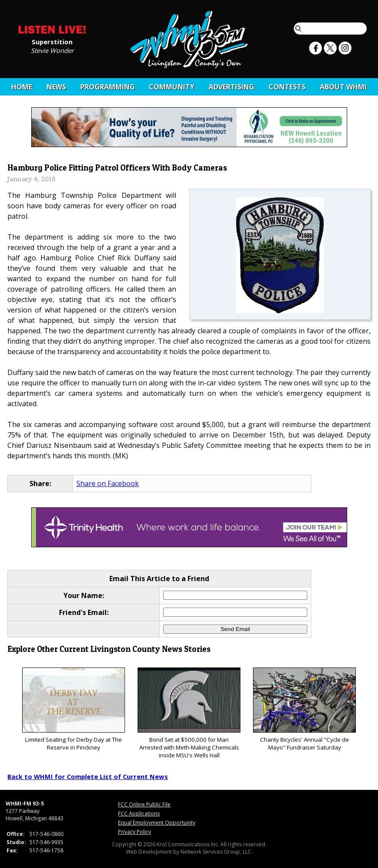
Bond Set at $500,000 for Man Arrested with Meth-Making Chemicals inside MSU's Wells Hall (189, 713)
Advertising (232, 87)
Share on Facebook (108, 483)
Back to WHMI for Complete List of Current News (88, 776)
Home (22, 87)
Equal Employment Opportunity (157, 823)
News (56, 87)
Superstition (52, 41)
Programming (108, 87)
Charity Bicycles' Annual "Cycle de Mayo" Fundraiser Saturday (304, 709)
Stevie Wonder (52, 50)
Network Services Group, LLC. (217, 852)
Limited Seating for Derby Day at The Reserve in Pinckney (74, 709)
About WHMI (343, 87)
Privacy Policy (135, 832)
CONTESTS (287, 87)
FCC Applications (139, 814)
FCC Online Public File (144, 804)
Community (172, 87)
